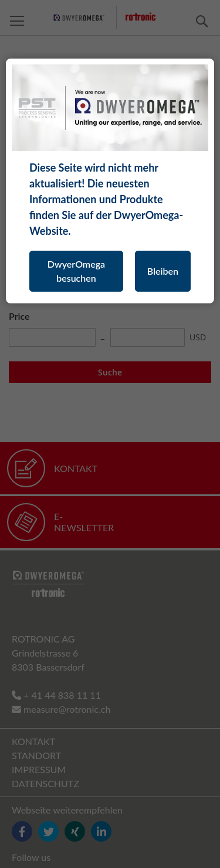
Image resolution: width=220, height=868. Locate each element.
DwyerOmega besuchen (76, 271)
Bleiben (163, 271)
